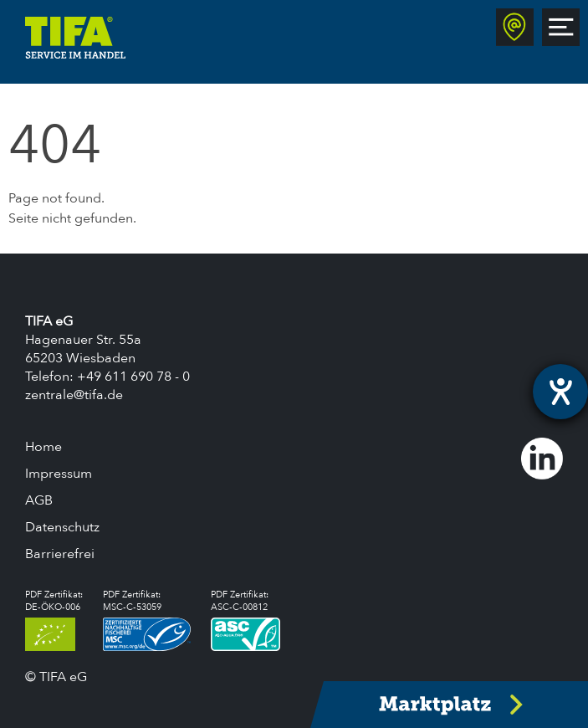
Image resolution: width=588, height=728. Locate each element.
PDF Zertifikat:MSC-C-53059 (147, 620)
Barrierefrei (60, 554)
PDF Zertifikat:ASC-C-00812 (245, 620)
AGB (39, 500)
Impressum (59, 474)
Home (43, 447)
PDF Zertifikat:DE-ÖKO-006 (54, 620)
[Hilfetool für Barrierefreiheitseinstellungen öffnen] (560, 392)
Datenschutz (62, 527)
